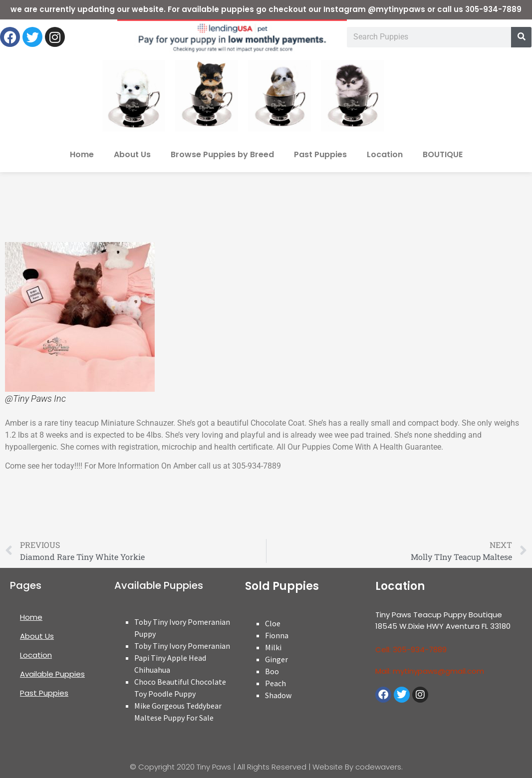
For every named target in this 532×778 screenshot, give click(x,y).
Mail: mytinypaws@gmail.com (430, 671)
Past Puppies (320, 154)
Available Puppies (52, 674)
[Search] (521, 37)
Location (385, 154)
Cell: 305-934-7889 (411, 649)
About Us (132, 154)
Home (82, 154)
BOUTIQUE (443, 154)
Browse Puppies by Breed (222, 154)
